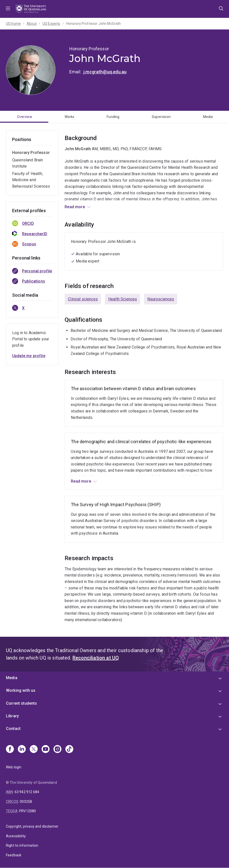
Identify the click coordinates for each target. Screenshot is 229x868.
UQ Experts (51, 24)
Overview (25, 117)
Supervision (161, 117)
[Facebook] (10, 750)
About (32, 24)
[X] (34, 750)
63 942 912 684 (27, 792)
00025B (26, 802)
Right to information (22, 845)
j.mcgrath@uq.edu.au (105, 72)
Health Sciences (123, 299)
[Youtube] (46, 750)
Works (70, 117)
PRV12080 (27, 811)
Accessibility (16, 836)
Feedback (14, 855)
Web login (14, 767)
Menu (8, 9)
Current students (22, 703)
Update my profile (29, 356)
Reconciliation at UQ (96, 658)
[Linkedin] (22, 750)
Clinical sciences (83, 299)
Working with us (21, 690)
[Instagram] (57, 750)
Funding (113, 117)
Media (12, 678)
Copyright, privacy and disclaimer (32, 826)
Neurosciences (161, 299)
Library (12, 716)
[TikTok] (69, 750)
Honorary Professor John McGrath (94, 24)
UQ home (13, 24)
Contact (13, 729)
